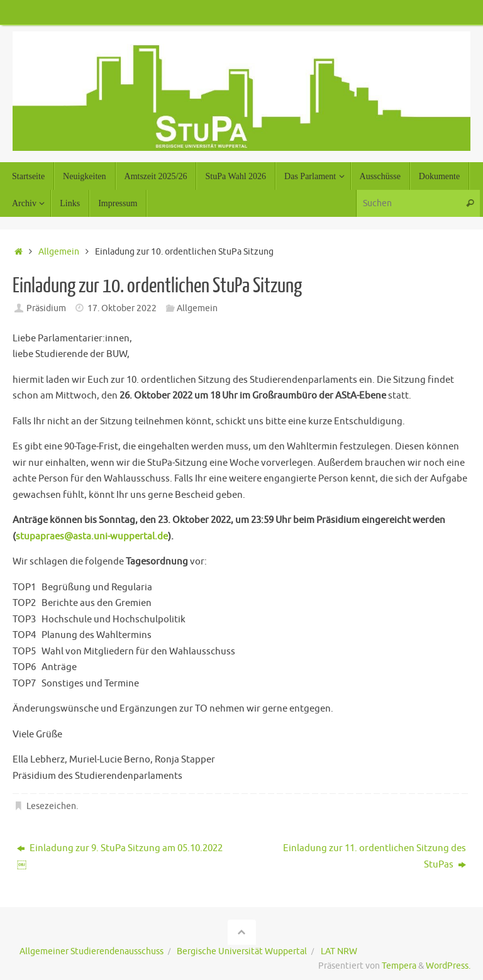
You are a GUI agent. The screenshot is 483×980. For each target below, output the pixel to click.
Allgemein (59, 252)
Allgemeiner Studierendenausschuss (92, 951)
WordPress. (448, 966)
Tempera (399, 966)
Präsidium (46, 308)
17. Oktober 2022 (122, 308)
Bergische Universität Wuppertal (242, 951)
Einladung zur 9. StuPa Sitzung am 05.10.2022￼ (120, 856)
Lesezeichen (51, 806)
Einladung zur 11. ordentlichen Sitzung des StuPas (375, 856)
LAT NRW (339, 951)
